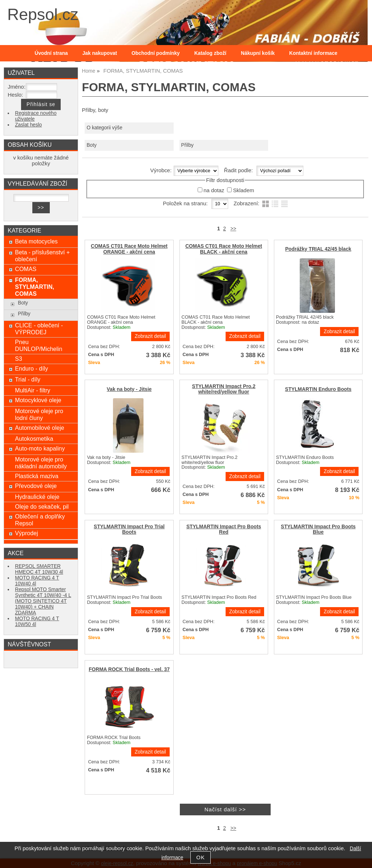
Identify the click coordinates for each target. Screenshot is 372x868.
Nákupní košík (258, 53)
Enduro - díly (31, 368)
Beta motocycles (36, 241)
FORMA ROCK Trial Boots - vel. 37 (129, 669)
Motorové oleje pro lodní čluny (39, 414)
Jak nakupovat (100, 53)
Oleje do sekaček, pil (42, 506)
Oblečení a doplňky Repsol (40, 520)
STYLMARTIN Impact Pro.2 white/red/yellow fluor (224, 389)
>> (233, 229)
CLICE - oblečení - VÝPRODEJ (39, 329)
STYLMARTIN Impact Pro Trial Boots (129, 529)
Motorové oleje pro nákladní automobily (41, 463)
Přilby (187, 145)
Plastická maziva (37, 476)
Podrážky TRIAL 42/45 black (318, 249)
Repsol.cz (43, 14)
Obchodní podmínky (156, 53)
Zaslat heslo (28, 125)
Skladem (243, 190)
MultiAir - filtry (33, 390)
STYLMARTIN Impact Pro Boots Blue (318, 529)
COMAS (26, 269)
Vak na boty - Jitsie (129, 389)
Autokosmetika (34, 439)
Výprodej (26, 533)
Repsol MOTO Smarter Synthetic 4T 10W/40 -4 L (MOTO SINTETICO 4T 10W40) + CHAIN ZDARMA (43, 601)
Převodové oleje (36, 486)
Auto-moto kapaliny (40, 448)
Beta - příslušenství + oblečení (42, 256)
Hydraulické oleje (37, 497)
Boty (91, 145)
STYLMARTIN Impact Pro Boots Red (224, 529)
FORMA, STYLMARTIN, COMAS (35, 287)
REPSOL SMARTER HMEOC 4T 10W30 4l (39, 569)
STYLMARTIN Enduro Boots (318, 389)
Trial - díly (28, 379)
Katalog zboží (210, 53)
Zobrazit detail (150, 336)
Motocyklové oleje (38, 400)
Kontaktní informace (313, 53)
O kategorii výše (104, 128)
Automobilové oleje (39, 428)
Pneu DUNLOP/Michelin (39, 345)
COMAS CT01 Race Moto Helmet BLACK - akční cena (224, 249)
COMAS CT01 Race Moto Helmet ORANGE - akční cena (129, 249)
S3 (19, 359)
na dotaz (214, 190)
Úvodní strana (51, 53)
